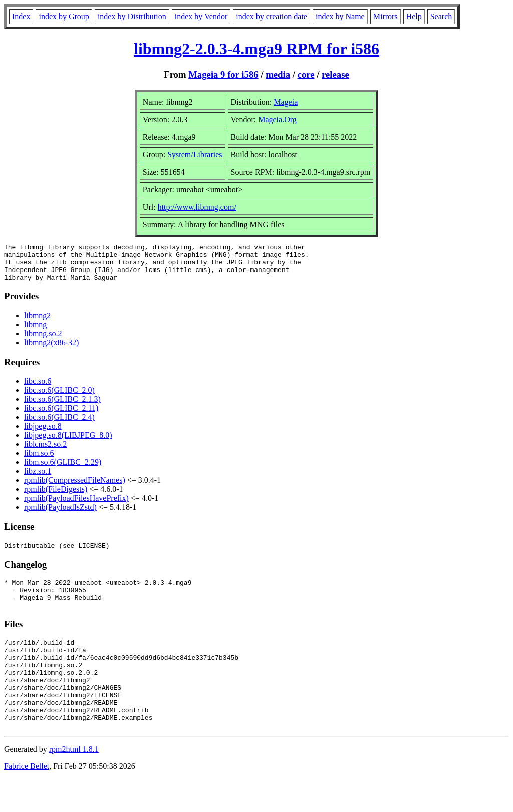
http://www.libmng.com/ (197, 207)
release (335, 74)
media (278, 74)
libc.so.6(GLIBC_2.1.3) (62, 407)
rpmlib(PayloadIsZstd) (60, 515)
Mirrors (386, 16)
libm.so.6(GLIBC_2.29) (63, 470)
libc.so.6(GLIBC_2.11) (61, 416)
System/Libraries (195, 155)
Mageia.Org (277, 119)
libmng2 (37, 323)
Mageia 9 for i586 (223, 74)
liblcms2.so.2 (45, 452)
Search (441, 16)
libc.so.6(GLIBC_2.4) (59, 425)
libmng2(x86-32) (51, 350)
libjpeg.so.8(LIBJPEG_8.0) (68, 443)
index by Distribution (132, 16)
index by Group (64, 16)
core (306, 74)
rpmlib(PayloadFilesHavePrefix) (76, 506)
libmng (35, 332)
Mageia (286, 102)
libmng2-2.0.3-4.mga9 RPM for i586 (256, 49)
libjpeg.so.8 (43, 434)
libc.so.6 (38, 388)
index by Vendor (201, 16)
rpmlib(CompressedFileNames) (75, 488)
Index (21, 16)
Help (414, 16)
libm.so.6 (39, 461)
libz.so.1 (38, 479)
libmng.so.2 (43, 341)
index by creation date (272, 16)
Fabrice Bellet (27, 799)
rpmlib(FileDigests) (56, 497)
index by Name (340, 16)
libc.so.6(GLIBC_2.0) (59, 397)
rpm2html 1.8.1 (74, 782)
